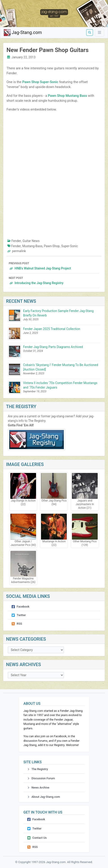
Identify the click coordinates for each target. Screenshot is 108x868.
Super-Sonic (70, 246)
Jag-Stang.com (23, 33)
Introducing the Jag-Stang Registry (54, 280)
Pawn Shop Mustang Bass (68, 96)
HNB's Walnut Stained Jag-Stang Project (54, 265)
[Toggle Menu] (99, 33)
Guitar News (31, 241)
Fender (16, 241)
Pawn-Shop (52, 246)
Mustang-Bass (32, 246)
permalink (19, 251)
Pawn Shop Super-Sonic (40, 82)
